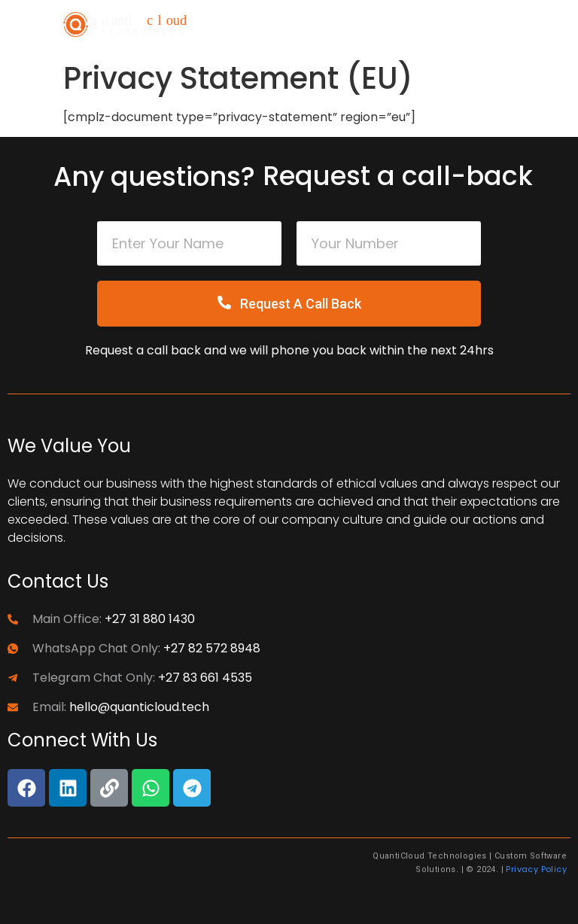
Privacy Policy (536, 869)
